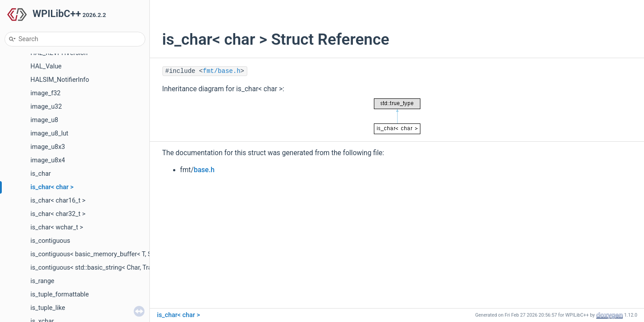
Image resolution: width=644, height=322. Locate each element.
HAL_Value (46, 66)
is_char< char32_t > (58, 214)
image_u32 (46, 107)
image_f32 (45, 93)
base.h (204, 170)
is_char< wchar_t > (57, 227)
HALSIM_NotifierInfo (60, 80)
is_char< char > (52, 187)
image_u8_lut (49, 133)
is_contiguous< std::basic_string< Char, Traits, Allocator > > (114, 268)
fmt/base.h (222, 71)
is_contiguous (50, 241)
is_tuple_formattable (60, 294)
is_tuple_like (48, 308)
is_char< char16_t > (58, 201)
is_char (41, 174)
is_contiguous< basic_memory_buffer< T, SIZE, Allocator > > (115, 254)
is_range (42, 281)
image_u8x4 (48, 160)
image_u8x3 (48, 147)
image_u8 (44, 120)
